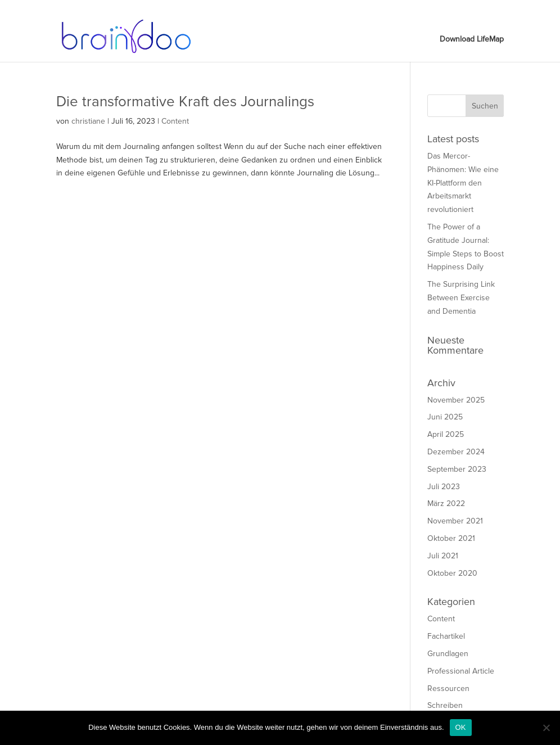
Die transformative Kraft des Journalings (185, 102)
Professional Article (461, 671)
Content (175, 121)
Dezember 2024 (456, 452)
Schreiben (445, 705)
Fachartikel (446, 636)
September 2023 (457, 469)
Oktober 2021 (451, 538)
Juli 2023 (444, 487)
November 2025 (456, 400)
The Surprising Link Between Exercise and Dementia (461, 298)
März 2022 (446, 504)
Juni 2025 (445, 417)
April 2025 (446, 434)
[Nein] (546, 728)
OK (461, 727)
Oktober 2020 (452, 573)
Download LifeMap (476, 9)
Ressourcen (448, 688)
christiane (88, 121)
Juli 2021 (443, 556)
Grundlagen (448, 654)
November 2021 (455, 521)
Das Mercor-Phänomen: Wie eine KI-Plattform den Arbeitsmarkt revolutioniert (463, 183)
